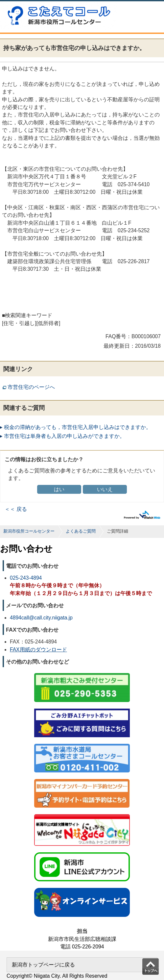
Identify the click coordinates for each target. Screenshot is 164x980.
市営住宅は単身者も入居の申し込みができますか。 (64, 436)
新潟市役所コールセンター (29, 531)
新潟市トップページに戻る (43, 965)
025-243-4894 (26, 578)
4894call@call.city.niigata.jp (41, 618)
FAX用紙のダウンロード (38, 650)
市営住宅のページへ (31, 387)
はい (59, 489)
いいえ (105, 489)
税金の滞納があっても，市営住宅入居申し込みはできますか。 (78, 427)
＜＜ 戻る (16, 509)
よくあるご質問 (81, 531)
